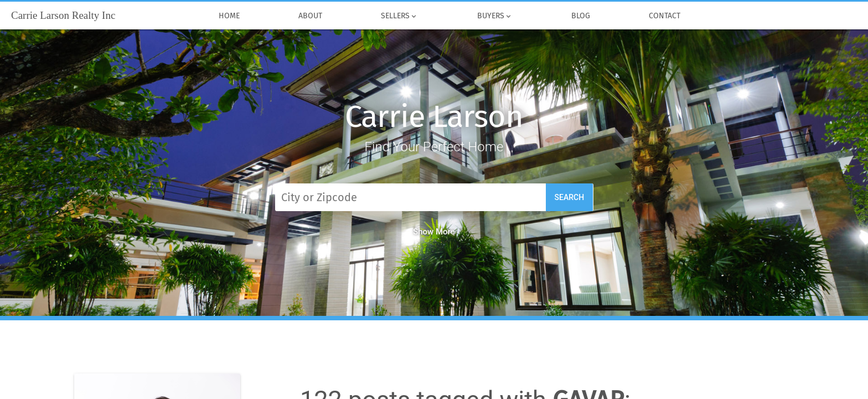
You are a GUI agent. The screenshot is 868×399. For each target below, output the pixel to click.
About (310, 16)
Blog (581, 16)
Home (229, 16)
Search (570, 197)
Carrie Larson (434, 117)
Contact (665, 16)
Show (434, 232)
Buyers (494, 16)
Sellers (399, 16)
